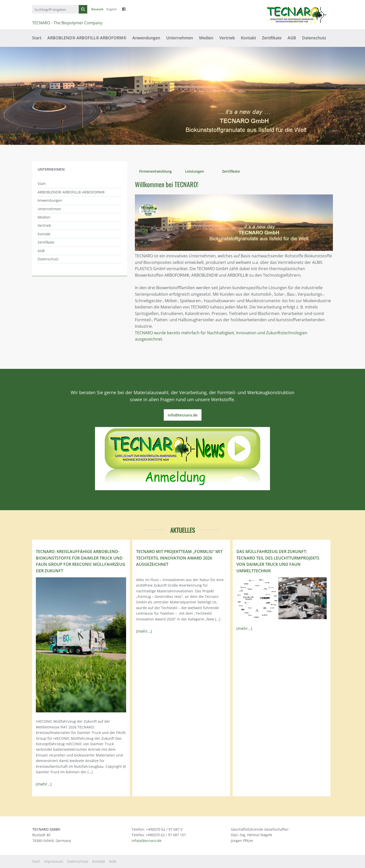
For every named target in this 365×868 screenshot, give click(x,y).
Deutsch (97, 9)
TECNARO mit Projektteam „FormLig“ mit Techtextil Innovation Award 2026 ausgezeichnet (179, 558)
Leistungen (195, 171)
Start (37, 38)
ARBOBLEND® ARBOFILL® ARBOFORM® (87, 38)
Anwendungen (146, 38)
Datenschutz (314, 38)
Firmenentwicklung (155, 171)
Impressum (54, 861)
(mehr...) (44, 784)
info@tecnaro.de (183, 415)
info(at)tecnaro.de (147, 841)
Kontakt (248, 38)
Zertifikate (272, 38)
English (112, 9)
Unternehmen (180, 38)
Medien (206, 38)
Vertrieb (227, 38)
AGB (292, 38)
